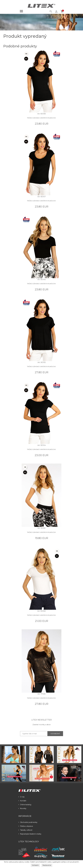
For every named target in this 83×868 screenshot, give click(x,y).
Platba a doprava (26, 826)
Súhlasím (35, 865)
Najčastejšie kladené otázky (30, 834)
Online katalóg (25, 805)
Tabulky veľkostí (25, 830)
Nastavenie (47, 865)
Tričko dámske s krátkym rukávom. (41, 118)
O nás (21, 797)
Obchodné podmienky (28, 822)
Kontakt (22, 801)
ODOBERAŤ (55, 734)
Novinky (22, 808)
